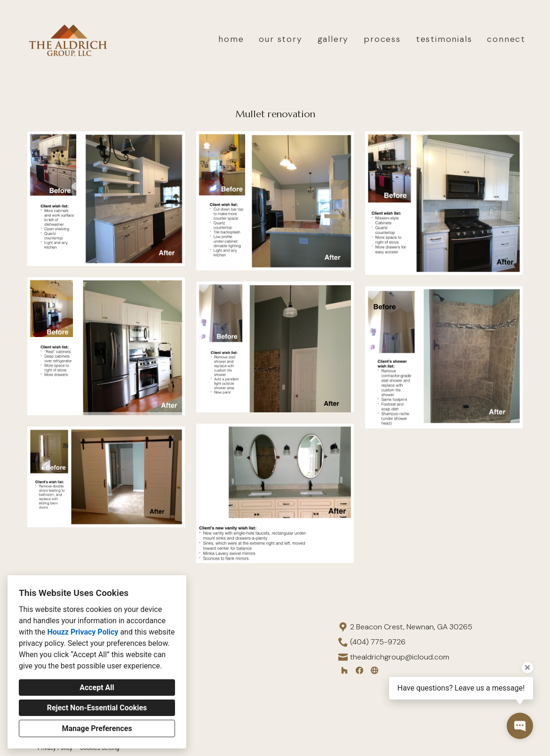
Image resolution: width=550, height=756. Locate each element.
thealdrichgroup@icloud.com (400, 657)
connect (506, 39)
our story (280, 39)
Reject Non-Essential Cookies (97, 708)
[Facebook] (359, 670)
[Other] (375, 670)
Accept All (97, 688)
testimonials (444, 39)
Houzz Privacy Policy (83, 632)
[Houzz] (344, 670)
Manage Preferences (97, 728)
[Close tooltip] (527, 668)
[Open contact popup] (520, 726)
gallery (333, 39)
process (382, 39)
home (231, 39)
